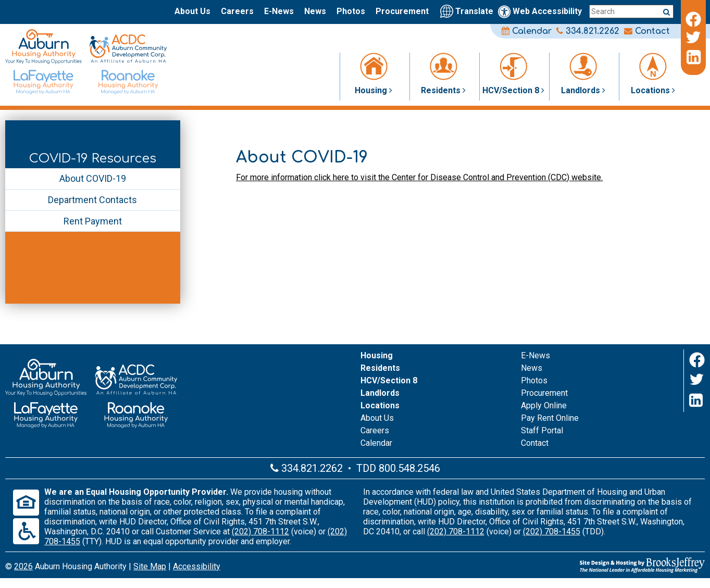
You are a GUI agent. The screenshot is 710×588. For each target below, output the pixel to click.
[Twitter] (693, 37)
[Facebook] (693, 18)
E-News (279, 11)
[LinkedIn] (693, 57)
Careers (237, 11)
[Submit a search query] (667, 12)
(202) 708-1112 (260, 531)
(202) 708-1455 (552, 531)
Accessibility (197, 566)
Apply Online (544, 405)
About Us (192, 11)
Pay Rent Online (550, 418)
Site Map (150, 566)
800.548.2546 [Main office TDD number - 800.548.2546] (409, 468)
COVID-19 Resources (93, 159)
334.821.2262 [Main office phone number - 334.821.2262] (588, 31)
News (315, 11)
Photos (351, 11)
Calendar (527, 31)
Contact (647, 31)
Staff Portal (542, 430)
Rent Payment (93, 221)
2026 (23, 566)
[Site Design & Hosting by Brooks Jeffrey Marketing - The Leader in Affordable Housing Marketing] (588, 565)
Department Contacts (92, 200)
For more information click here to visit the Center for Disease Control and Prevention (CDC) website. (419, 177)
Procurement (402, 11)
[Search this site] (631, 11)
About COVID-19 (93, 178)
